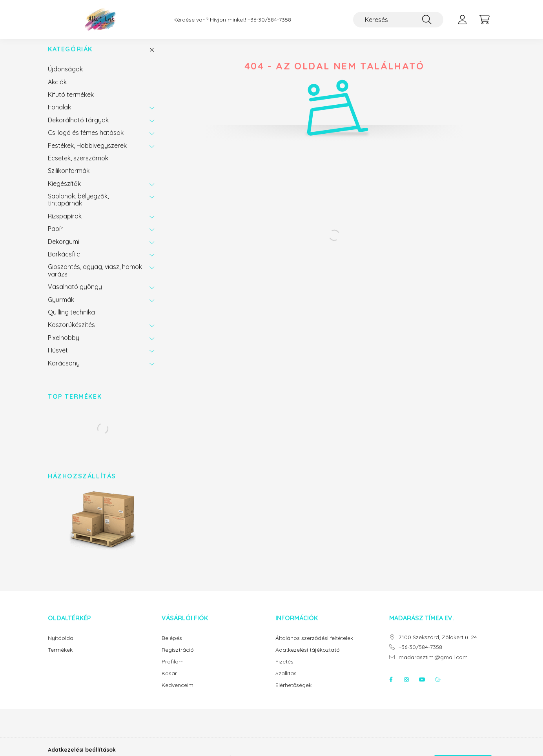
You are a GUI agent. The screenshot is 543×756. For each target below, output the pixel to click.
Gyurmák (61, 307)
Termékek (60, 658)
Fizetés (284, 670)
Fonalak (59, 115)
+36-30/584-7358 (269, 20)
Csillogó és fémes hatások (86, 140)
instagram (406, 687)
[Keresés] (398, 20)
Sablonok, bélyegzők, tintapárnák (78, 207)
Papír (55, 236)
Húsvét (58, 358)
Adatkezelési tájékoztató (308, 658)
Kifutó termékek (71, 102)
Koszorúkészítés (71, 333)
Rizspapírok (65, 224)
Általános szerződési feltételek (314, 646)
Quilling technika (71, 320)
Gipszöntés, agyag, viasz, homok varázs (95, 278)
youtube (422, 687)
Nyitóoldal (61, 646)
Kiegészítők (64, 191)
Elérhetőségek (293, 693)
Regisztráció (178, 658)
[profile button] (462, 20)
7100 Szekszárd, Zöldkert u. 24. (438, 645)
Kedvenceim (178, 693)
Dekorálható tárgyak (78, 128)
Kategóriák (70, 57)
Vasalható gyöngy (75, 294)
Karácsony (64, 371)
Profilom (173, 670)
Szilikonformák (69, 178)
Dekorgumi (64, 249)
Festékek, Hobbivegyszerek (87, 153)
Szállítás (286, 681)
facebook (391, 687)
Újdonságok (65, 77)
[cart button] (484, 20)
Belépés (172, 646)
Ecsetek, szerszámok (78, 166)
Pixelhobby (64, 345)
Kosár (169, 681)
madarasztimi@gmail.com (433, 665)
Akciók (57, 90)
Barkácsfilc (64, 262)
